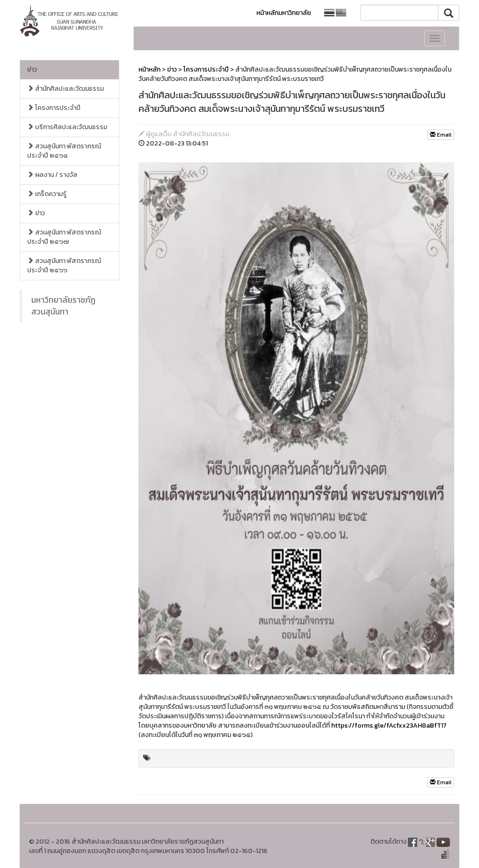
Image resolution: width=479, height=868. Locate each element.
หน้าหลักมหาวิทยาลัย (284, 13)
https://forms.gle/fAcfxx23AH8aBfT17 (389, 726)
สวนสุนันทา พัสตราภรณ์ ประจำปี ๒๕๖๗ (64, 237)
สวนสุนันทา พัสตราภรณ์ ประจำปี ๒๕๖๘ (64, 151)
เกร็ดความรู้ (47, 194)
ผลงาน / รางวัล (52, 175)
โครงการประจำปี (54, 108)
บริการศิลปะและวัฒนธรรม (67, 127)
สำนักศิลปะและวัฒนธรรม (65, 89)
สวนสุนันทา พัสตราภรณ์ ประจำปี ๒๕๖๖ (64, 266)
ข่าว (32, 69)
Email (441, 135)
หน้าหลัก (149, 69)
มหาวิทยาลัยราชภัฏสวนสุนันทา (63, 306)
